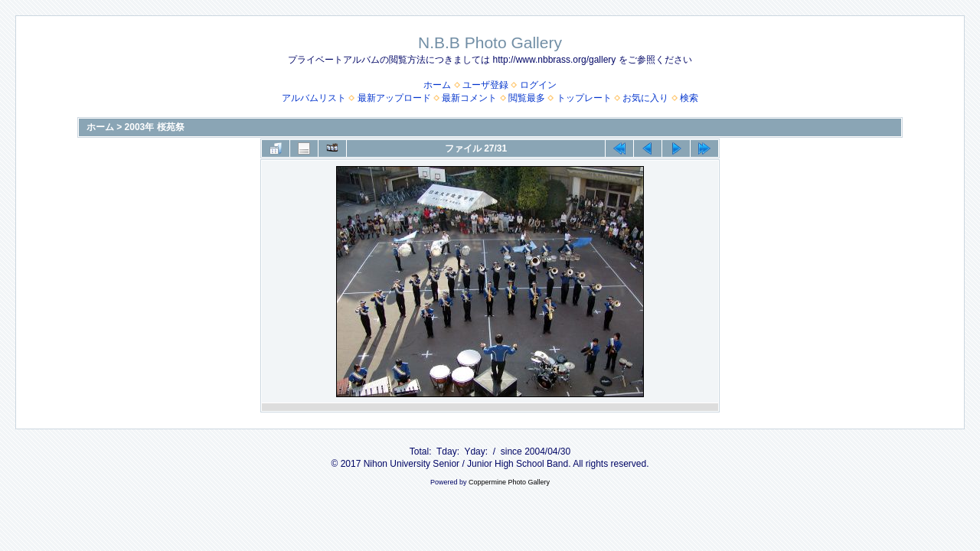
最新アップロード (394, 98)
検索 (689, 98)
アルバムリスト (314, 98)
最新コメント (469, 98)
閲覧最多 (527, 98)
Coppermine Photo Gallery (509, 482)
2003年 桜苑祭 (155, 127)
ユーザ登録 (485, 85)
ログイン (538, 85)
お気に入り (645, 98)
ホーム (437, 85)
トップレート (584, 98)
